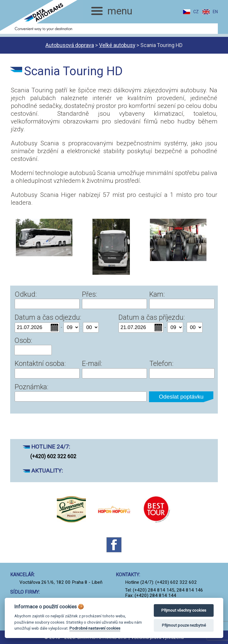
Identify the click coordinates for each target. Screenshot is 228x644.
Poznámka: (32, 387)
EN (215, 12)
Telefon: (161, 364)
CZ (196, 12)
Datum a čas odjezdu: (48, 317)
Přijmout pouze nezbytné (184, 625)
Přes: (90, 294)
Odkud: (26, 294)
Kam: (157, 294)
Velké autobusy (117, 45)
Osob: (23, 340)
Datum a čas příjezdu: (152, 317)
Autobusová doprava (70, 45)
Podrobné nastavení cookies (95, 628)
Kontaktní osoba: (40, 364)
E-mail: (92, 364)
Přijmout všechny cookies (184, 610)
